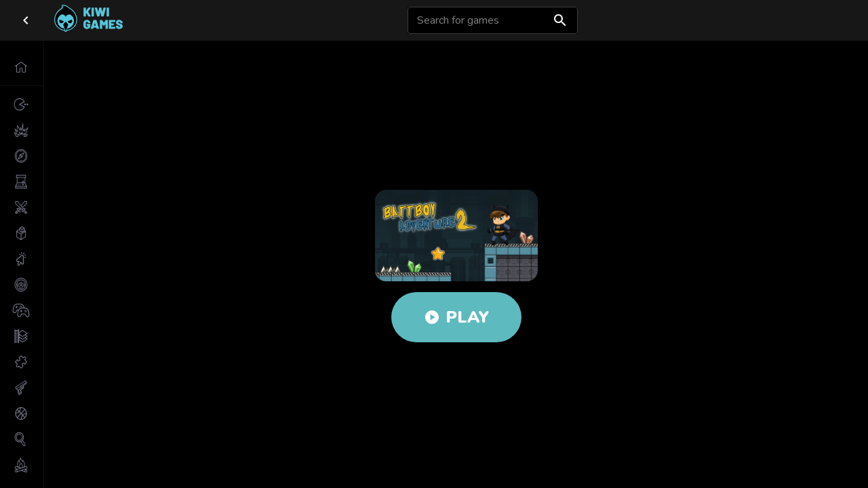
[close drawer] (26, 20)
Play (456, 317)
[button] (22, 67)
